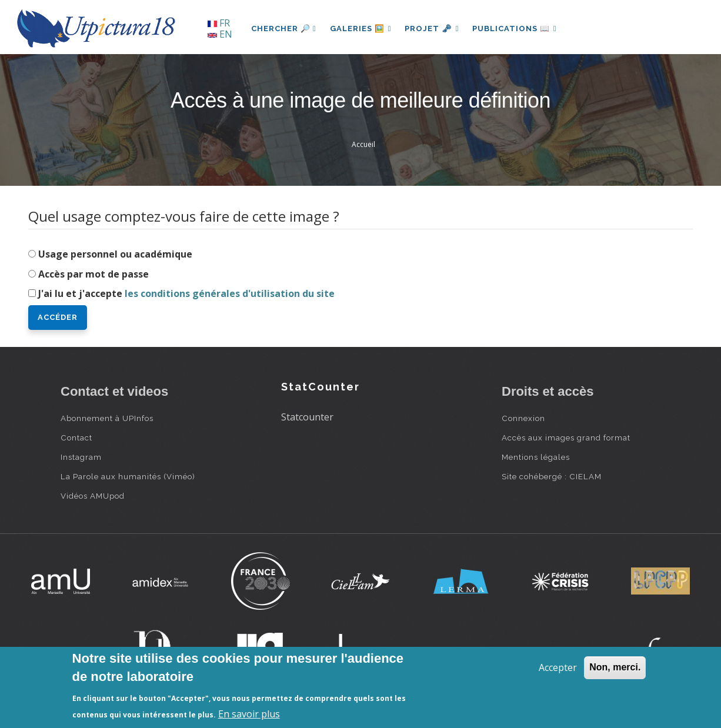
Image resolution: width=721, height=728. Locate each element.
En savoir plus (249, 714)
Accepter (558, 667)
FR (219, 23)
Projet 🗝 (434, 29)
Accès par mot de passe (94, 274)
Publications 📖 (517, 29)
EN (220, 34)
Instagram (81, 457)
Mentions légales (536, 457)
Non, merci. (615, 667)
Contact (76, 438)
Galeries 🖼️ (361, 29)
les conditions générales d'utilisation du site (230, 293)
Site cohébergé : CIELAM (552, 476)
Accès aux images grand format (566, 438)
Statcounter (307, 417)
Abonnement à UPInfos (107, 418)
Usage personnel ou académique (115, 254)
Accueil (363, 144)
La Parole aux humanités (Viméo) (128, 476)
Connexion (523, 418)
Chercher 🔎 (284, 29)
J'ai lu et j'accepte (186, 293)
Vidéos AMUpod (93, 496)
